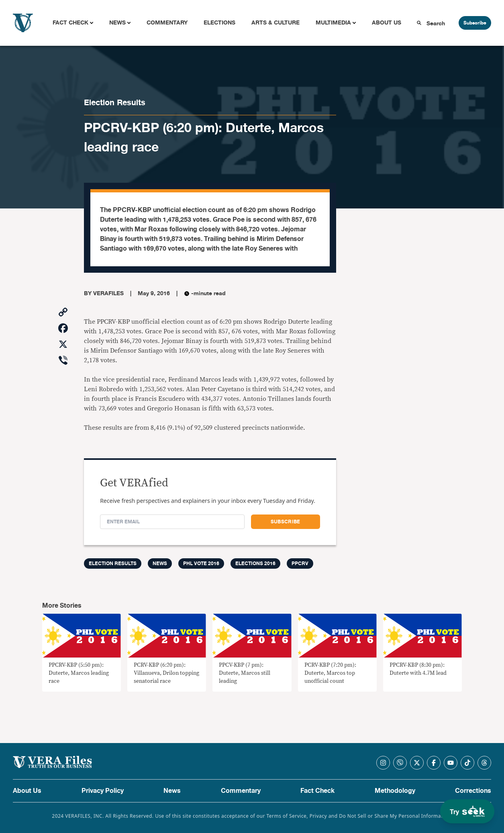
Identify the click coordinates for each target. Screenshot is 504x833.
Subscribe (475, 23)
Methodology (395, 791)
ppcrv (300, 563)
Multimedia (333, 23)
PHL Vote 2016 (201, 563)
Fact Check (70, 23)
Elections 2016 (255, 563)
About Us (387, 23)
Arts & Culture (275, 23)
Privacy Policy (103, 791)
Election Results (115, 103)
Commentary (167, 23)
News (117, 23)
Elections (219, 23)
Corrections (473, 791)
